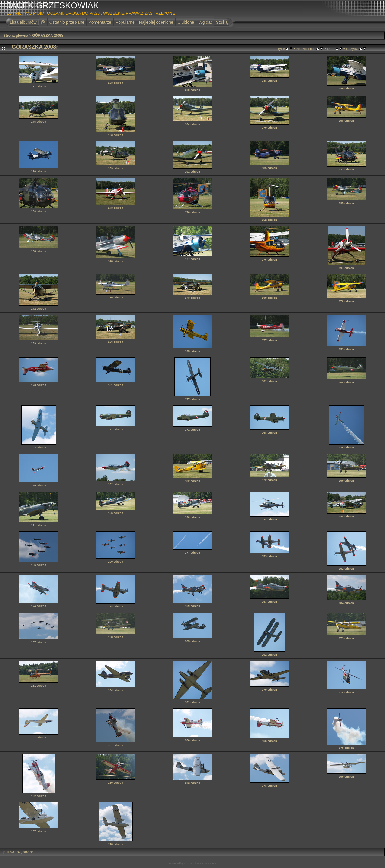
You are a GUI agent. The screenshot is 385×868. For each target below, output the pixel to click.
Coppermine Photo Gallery (200, 863)
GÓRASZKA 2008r (48, 36)
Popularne (125, 22)
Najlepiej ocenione (156, 22)
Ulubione (186, 22)
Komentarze (100, 22)
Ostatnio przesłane (67, 22)
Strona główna (16, 36)
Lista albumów (23, 22)
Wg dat (205, 22)
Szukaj (222, 22)
